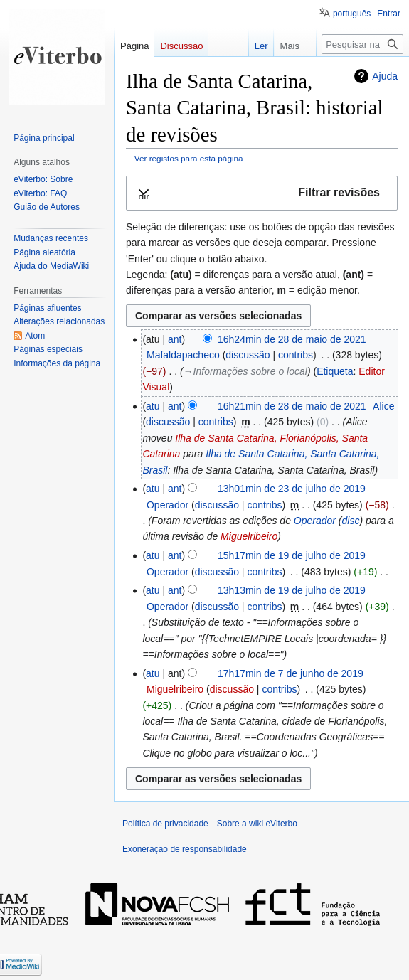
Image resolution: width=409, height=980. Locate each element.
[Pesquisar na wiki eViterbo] (362, 44)
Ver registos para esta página (189, 158)
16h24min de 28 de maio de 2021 (292, 339)
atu (153, 406)
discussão (248, 355)
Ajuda (385, 76)
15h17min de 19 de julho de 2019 (292, 555)
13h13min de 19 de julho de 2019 (292, 590)
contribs (296, 355)
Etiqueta (335, 371)
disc (351, 521)
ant (175, 339)
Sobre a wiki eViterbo (257, 824)
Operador (315, 521)
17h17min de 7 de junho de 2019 (291, 673)
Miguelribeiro (249, 536)
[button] (262, 193)
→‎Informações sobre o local (245, 371)
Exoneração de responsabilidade (185, 849)
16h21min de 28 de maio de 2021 (292, 406)
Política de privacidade (165, 824)
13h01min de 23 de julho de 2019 (292, 489)
